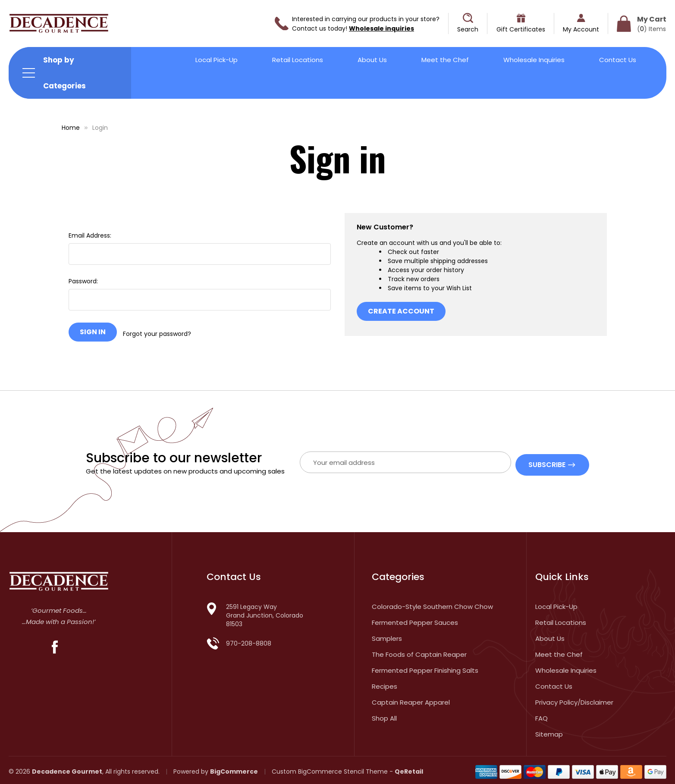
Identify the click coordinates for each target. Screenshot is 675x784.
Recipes (385, 683)
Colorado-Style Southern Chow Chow (432, 603)
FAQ (542, 715)
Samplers (387, 635)
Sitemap (549, 731)
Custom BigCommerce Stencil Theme (330, 768)
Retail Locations (298, 60)
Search (468, 29)
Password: (83, 281)
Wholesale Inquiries (534, 60)
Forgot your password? (157, 332)
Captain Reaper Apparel (411, 699)
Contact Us (618, 60)
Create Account (401, 311)
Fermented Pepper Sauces (415, 619)
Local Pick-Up (217, 60)
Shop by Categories (64, 73)
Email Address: (90, 235)
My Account (581, 29)
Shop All (384, 715)
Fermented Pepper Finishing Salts (425, 667)
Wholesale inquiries (381, 28)
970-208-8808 (249, 640)
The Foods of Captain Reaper (419, 651)
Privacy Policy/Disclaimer (574, 699)
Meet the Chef (445, 60)
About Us (372, 60)
